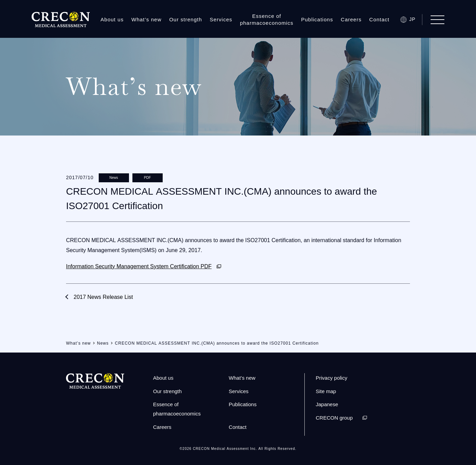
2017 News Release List (103, 297)
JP (412, 19)
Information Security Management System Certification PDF (139, 266)
